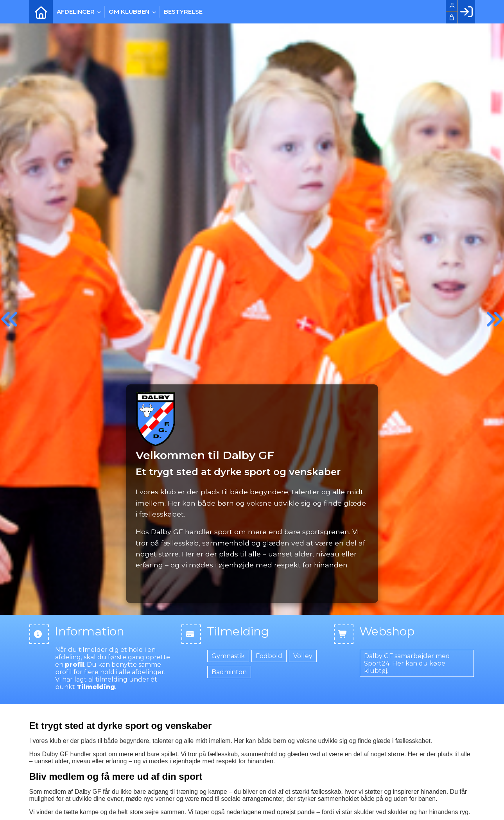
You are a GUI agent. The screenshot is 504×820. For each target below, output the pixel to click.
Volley (303, 656)
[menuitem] (41, 12)
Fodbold (269, 656)
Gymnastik (228, 656)
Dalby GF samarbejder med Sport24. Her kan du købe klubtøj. (407, 663)
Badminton (229, 672)
